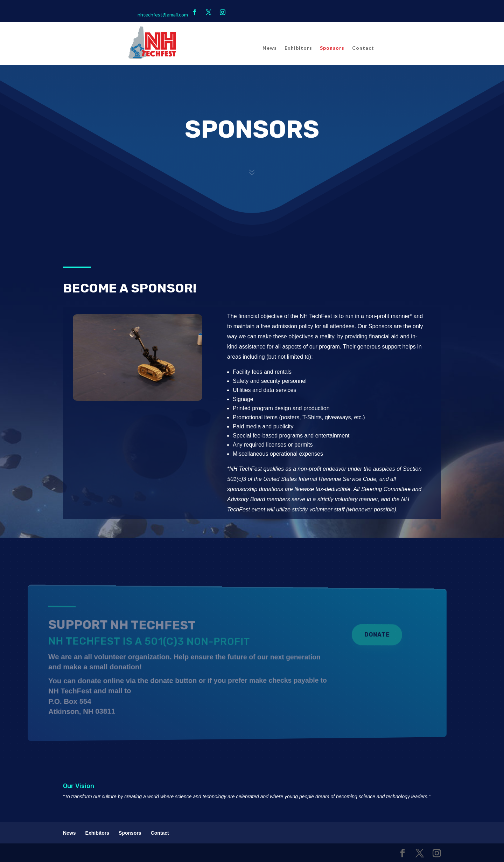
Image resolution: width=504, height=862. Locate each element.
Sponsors (332, 48)
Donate (347, 636)
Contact (363, 48)
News (270, 48)
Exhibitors (298, 48)
